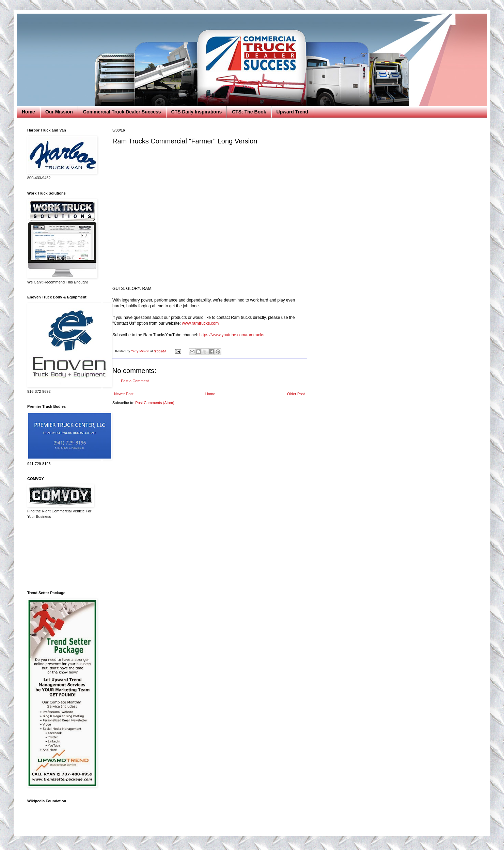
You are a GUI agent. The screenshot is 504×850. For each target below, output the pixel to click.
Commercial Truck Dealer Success (122, 112)
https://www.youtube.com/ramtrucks (232, 335)
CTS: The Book (249, 112)
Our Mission (59, 112)
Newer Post (124, 394)
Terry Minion (140, 351)
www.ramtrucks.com (200, 323)
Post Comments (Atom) (155, 403)
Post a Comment (135, 381)
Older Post (296, 394)
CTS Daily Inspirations (197, 112)
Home (28, 112)
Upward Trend (292, 112)
